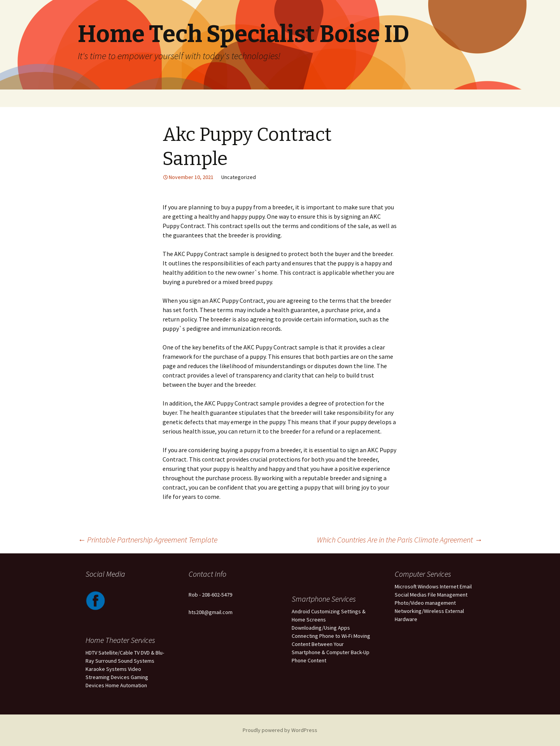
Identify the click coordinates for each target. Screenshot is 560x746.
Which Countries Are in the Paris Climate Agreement (400, 540)
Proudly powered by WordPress (280, 730)
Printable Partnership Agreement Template (148, 540)
